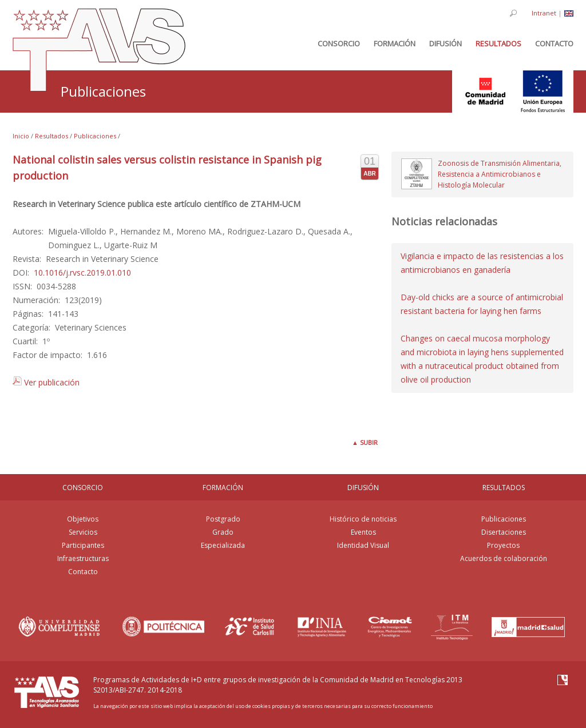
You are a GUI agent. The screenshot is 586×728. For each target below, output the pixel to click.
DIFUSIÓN (363, 488)
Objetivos (83, 519)
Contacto (83, 572)
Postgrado (223, 519)
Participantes (83, 545)
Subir (365, 442)
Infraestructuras (83, 558)
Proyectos (503, 545)
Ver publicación (46, 382)
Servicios (83, 532)
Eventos (363, 532)
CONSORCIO (83, 488)
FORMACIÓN (223, 488)
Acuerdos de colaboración (504, 558)
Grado (223, 532)
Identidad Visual (363, 545)
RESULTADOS (504, 488)
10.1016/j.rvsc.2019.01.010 (82, 272)
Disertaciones (504, 532)
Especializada (223, 545)
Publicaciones (95, 136)
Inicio (21, 136)
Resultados (52, 136)
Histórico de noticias (363, 519)
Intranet (544, 13)
